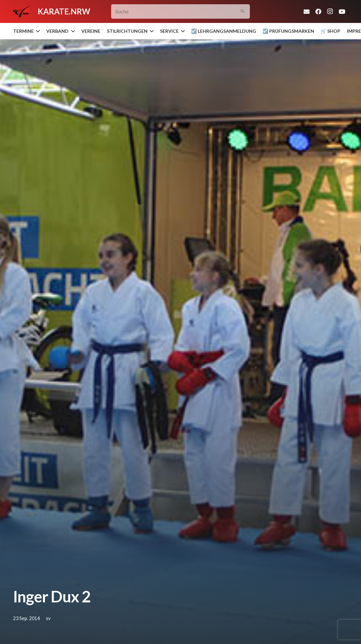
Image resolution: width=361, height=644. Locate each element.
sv (48, 618)
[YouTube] (342, 11)
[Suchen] (242, 12)
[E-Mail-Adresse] (307, 11)
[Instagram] (330, 11)
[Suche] (180, 12)
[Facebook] (318, 11)
